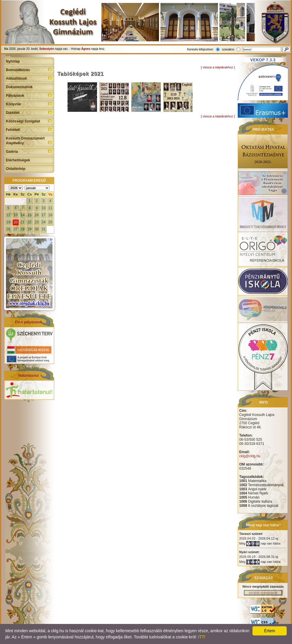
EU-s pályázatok (28, 322)
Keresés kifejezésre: (201, 49)
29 (30, 229)
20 (15, 222)
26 (8, 229)
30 (37, 229)
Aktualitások (29, 78)
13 (15, 215)
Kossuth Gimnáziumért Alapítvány (29, 141)
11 (50, 208)
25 (50, 222)
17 (44, 215)
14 (23, 215)
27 (15, 229)
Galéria (29, 151)
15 (30, 215)
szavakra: (228, 49)
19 (8, 222)
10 (44, 208)
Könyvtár (29, 104)
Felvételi (29, 129)
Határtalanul (28, 376)
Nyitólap (13, 61)
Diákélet (29, 112)
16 (37, 215)
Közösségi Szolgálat (29, 121)
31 (44, 229)
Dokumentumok (19, 87)
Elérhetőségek (18, 160)
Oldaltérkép (16, 169)
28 (23, 229)
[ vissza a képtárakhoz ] (218, 67)
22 (30, 222)
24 (44, 222)
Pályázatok (29, 95)
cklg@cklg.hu (250, 456)
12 (8, 215)
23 (37, 222)
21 (23, 222)
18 (50, 215)
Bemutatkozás (29, 69)
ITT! (202, 637)
